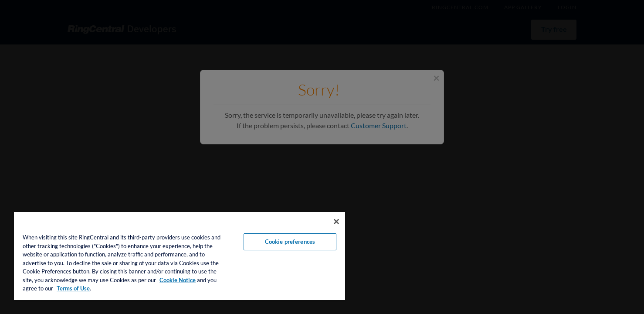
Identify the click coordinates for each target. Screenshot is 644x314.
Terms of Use (73, 288)
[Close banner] (336, 222)
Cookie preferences (290, 242)
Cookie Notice (178, 280)
